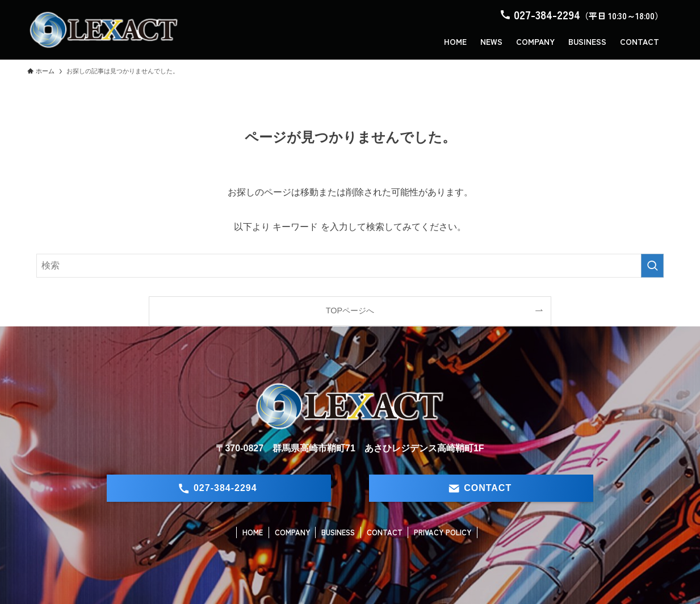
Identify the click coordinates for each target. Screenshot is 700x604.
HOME (253, 532)
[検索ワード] (350, 266)
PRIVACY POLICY (443, 532)
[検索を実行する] (652, 266)
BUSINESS (338, 532)
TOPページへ (350, 311)
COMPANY (292, 532)
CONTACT (385, 532)
